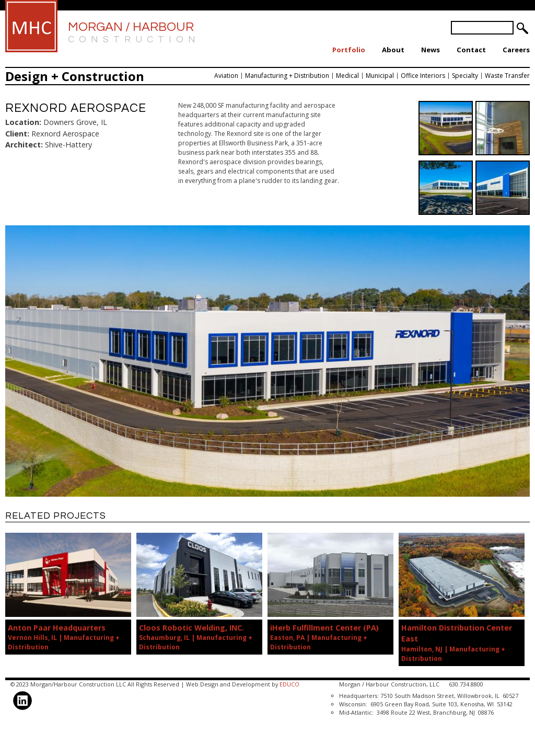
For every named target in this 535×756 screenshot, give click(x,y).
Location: (23, 122)
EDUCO (289, 684)
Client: (17, 134)
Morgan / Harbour (134, 33)
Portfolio (349, 50)
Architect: (24, 145)
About (393, 50)
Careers (516, 50)
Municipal (380, 76)
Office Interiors (423, 76)
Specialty (465, 76)
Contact (471, 50)
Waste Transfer (507, 76)
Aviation (226, 76)
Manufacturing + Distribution (287, 76)
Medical (347, 76)
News (431, 50)
